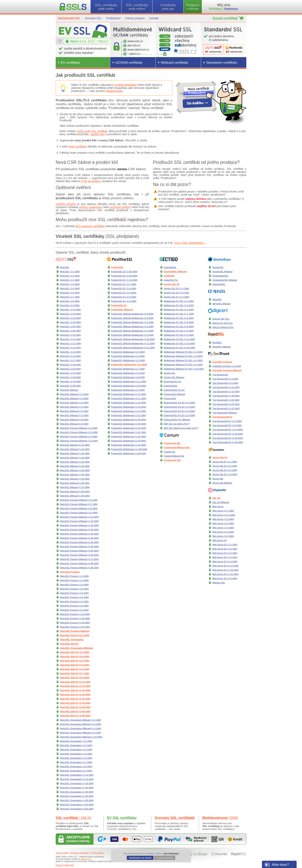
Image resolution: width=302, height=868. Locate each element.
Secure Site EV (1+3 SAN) (225, 470)
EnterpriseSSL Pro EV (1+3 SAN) (179, 415)
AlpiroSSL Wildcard (69, 390)
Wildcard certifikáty (175, 63)
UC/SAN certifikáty (129, 63)
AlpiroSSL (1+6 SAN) (70, 293)
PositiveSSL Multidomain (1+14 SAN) (129, 403)
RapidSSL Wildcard (221, 347)
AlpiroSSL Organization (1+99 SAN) (77, 800)
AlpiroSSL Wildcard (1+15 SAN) (75, 449)
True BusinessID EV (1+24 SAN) (228, 438)
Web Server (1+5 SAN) (223, 523)
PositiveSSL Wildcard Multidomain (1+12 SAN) (133, 348)
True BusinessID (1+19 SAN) (226, 392)
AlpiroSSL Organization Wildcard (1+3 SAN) (81, 728)
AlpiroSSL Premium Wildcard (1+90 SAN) (79, 568)
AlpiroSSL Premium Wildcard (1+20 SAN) (79, 525)
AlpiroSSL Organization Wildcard (77, 648)
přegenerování (114, 91)
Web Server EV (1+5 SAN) (225, 578)
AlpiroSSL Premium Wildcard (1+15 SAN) (79, 521)
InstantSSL (169, 276)
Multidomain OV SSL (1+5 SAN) (179, 322)
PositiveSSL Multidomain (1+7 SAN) (128, 369)
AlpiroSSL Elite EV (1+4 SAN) (75, 652)
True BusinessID (220, 375)
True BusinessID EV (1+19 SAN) (228, 434)
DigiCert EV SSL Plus (222, 323)
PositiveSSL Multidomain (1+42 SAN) (129, 432)
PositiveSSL (117, 267)
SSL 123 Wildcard (221, 502)
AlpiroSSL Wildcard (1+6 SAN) (74, 411)
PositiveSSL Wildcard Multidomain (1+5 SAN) (133, 322)
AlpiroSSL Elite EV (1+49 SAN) (75, 711)
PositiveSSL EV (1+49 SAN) (124, 276)
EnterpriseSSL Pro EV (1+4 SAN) (179, 407)
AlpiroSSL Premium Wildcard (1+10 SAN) (79, 517)
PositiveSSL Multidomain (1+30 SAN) (129, 441)
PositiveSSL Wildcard (122, 310)
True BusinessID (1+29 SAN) (226, 404)
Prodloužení (113, 18)
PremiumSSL (170, 398)
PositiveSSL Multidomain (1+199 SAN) (129, 449)
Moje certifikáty (78, 147)
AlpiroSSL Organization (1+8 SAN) (76, 766)
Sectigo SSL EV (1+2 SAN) (177, 288)
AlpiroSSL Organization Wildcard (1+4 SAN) (81, 724)
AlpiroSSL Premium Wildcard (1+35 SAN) (79, 538)
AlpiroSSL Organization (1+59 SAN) (77, 805)
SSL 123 (216, 498)
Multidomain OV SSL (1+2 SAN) (179, 310)
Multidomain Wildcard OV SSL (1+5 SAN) (183, 365)
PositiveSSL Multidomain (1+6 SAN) (128, 356)
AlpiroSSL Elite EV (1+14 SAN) (75, 682)
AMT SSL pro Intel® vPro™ (177, 424)
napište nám (97, 134)
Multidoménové (220, 818)
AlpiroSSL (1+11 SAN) (70, 343)
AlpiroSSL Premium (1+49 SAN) (75, 627)
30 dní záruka (97, 853)
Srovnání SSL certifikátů (175, 818)
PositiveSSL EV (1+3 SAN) (124, 297)
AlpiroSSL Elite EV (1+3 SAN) (75, 661)
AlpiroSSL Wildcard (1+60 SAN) (75, 483)
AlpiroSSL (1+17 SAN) (70, 360)
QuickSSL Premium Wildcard (227, 370)
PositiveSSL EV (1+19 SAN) (124, 280)
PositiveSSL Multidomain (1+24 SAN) (129, 411)
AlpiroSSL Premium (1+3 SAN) (74, 585)
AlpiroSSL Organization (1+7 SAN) (76, 762)
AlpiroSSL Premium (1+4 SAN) (74, 589)
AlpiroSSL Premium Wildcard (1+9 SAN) (79, 513)
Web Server (218, 506)
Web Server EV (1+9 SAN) (225, 561)
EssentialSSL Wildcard (175, 272)
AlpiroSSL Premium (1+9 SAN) (74, 610)
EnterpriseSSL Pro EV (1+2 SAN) (179, 403)
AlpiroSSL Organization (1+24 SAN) (77, 783)
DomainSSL (218, 267)
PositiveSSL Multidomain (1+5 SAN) (128, 352)
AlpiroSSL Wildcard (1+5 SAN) (74, 407)
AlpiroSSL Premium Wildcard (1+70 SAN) (79, 559)
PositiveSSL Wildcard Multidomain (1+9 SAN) (133, 335)
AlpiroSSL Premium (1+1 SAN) (74, 576)
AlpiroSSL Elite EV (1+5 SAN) (75, 665)
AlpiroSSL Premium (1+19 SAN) (75, 614)
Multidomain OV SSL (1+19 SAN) (179, 339)
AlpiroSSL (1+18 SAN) (70, 365)
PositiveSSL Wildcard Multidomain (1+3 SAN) (133, 318)
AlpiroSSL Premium (70, 572)
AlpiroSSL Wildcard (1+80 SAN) (75, 491)
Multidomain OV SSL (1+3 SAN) (179, 305)
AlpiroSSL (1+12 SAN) (70, 348)
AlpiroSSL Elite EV (69, 644)
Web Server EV (220, 540)
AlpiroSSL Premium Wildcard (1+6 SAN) (79, 500)
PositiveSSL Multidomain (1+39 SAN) (129, 420)
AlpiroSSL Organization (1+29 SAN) (77, 788)
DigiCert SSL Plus (221, 319)
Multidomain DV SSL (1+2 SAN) (179, 301)
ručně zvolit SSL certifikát (92, 131)
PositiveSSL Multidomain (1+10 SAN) (129, 386)
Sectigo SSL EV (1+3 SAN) (177, 297)
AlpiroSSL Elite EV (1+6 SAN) (75, 669)
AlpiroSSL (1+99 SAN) (70, 331)
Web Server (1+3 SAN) (223, 532)
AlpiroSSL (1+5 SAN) (70, 288)
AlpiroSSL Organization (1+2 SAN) (76, 741)
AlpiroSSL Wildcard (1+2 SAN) (74, 394)
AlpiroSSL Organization (72, 640)
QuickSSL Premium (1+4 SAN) (227, 366)
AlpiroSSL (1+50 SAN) (70, 327)
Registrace (231, 9)
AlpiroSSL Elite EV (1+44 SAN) (75, 707)
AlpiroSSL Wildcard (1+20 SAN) (75, 453)
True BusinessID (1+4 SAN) (225, 379)
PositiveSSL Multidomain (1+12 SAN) (129, 394)
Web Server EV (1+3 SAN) (225, 549)
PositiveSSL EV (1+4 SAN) (124, 293)
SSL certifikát (74, 818)
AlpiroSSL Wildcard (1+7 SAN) (74, 415)
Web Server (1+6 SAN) (223, 519)
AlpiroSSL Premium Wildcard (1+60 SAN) (79, 555)
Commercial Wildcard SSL (177, 447)
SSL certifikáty (106, 7)
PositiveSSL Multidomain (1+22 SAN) (129, 415)
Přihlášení (216, 9)
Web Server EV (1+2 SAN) (225, 553)
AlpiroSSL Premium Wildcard (75, 631)
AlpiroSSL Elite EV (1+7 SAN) (75, 673)
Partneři (59, 865)
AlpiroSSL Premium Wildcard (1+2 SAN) (79, 428)
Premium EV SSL (172, 460)
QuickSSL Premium (222, 362)
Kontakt (154, 18)
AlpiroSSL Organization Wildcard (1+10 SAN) (81, 737)
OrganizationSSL (220, 276)
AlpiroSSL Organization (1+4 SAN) (76, 750)
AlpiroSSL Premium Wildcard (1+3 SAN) (79, 432)
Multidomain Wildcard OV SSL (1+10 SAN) (184, 369)
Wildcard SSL (219, 583)
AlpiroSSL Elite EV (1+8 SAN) (75, 678)
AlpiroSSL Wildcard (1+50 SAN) (75, 479)
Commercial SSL (172, 443)
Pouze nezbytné (165, 858)
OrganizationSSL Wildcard (225, 280)
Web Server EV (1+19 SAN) (225, 570)
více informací (171, 854)
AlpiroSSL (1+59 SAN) (70, 377)
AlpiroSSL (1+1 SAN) (70, 272)
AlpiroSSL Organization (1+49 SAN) (77, 796)
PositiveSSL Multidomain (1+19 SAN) (129, 407)
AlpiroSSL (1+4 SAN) (70, 284)
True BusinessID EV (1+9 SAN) (227, 425)
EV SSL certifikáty (122, 818)
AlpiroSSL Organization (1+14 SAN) (77, 775)
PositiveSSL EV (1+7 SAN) (124, 284)
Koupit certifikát (225, 18)
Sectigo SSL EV (172, 284)
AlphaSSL (217, 299)
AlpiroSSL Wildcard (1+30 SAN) (75, 462)
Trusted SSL (170, 452)
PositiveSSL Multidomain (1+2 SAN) (129, 365)
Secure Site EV (220, 457)
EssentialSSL (170, 267)
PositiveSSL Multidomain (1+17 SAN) (129, 398)
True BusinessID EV (222, 417)
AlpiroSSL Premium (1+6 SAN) (74, 597)
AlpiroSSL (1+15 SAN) (70, 339)
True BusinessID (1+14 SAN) (226, 387)
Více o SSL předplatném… (190, 243)
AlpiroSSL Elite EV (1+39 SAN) (75, 703)
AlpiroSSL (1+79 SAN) (70, 382)
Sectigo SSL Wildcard (174, 377)
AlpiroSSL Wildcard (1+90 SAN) (75, 496)
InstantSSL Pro (171, 280)
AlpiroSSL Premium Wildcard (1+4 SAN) (79, 436)
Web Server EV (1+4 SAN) (225, 557)
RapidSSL (217, 342)
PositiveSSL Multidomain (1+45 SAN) (129, 424)
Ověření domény (66, 204)
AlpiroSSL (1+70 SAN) (70, 373)
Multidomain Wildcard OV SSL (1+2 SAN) (183, 352)
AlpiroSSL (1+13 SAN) (70, 352)
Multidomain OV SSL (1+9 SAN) (179, 335)
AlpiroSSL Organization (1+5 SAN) (76, 754)
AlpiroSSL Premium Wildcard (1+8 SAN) (79, 508)
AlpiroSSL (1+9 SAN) (70, 305)
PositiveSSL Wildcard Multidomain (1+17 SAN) (133, 343)
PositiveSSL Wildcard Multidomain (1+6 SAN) (133, 314)
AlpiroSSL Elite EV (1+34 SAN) (75, 699)
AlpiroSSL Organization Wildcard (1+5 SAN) (81, 733)
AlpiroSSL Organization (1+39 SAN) (77, 792)
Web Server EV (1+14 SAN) (225, 566)
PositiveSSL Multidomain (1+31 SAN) (129, 428)
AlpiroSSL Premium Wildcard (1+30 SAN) (79, 534)
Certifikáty (168, 7)
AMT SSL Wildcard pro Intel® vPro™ (181, 428)
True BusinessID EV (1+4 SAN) (227, 421)
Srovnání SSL (93, 18)
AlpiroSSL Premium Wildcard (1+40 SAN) (79, 542)
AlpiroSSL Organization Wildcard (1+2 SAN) (81, 720)
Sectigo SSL (170, 373)
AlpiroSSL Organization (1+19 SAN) (77, 779)
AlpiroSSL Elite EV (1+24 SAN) (75, 686)
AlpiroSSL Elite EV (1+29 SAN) (75, 695)
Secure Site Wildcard (222, 483)
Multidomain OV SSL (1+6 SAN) (179, 318)
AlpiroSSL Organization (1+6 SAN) (76, 758)
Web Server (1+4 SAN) (223, 528)
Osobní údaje (62, 853)
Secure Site (218, 479)
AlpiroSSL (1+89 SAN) (70, 386)
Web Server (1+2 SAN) (223, 536)
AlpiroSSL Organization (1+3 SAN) (76, 745)
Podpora (193, 7)
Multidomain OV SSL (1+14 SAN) (179, 343)
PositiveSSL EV (119, 305)
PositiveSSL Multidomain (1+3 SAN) (128, 360)
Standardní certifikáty (222, 63)
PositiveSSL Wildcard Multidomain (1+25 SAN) (133, 339)
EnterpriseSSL (171, 386)
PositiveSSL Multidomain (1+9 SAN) (128, 390)
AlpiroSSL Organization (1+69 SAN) (77, 809)
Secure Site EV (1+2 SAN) (225, 466)
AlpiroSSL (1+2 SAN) (70, 276)
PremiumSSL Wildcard (174, 394)
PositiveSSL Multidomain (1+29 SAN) (129, 445)
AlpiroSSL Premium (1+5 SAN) (74, 593)
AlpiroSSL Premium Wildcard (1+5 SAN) (79, 441)
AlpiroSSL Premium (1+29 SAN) (75, 618)
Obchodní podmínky (79, 853)
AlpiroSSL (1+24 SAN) (70, 318)
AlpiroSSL (65, 267)
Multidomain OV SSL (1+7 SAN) (179, 314)
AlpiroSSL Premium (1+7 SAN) (74, 601)
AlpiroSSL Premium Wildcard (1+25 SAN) (79, 530)
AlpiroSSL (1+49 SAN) (70, 322)
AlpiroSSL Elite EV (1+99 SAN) (75, 716)
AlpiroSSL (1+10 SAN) (70, 335)
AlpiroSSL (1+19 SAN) (70, 314)
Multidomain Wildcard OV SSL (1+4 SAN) (183, 360)
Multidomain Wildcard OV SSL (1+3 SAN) (183, 356)
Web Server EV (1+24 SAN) (225, 574)
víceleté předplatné (126, 85)
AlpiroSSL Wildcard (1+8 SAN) (74, 420)
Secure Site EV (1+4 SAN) (225, 474)
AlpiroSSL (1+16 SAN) (70, 356)
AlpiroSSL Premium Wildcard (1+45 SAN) (79, 546)
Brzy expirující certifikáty (90, 226)
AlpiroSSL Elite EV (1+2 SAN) (75, 635)
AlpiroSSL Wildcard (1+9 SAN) (74, 424)
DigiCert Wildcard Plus (223, 327)
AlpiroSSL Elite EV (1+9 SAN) (75, 656)
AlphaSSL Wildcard (221, 304)
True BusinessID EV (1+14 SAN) (228, 430)
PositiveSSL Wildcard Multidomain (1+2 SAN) (133, 327)
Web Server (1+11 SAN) (224, 515)
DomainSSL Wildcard (222, 272)
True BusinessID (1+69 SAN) (226, 400)
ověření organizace (91, 207)
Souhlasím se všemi (140, 858)
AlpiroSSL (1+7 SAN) (70, 297)
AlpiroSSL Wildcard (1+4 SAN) (74, 403)
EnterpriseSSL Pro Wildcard (177, 420)
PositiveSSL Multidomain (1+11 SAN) (129, 382)
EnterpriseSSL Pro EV (174, 390)
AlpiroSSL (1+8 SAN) (70, 301)
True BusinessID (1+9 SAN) (225, 383)
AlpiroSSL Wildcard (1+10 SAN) (75, 445)
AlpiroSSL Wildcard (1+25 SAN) (75, 458)
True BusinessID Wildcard (224, 413)
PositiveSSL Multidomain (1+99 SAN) (129, 453)
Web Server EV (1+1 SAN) (225, 545)
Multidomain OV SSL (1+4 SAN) (179, 331)
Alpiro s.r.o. (86, 859)
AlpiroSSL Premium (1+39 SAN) (75, 623)
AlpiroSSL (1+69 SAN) (70, 369)
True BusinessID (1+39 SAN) (226, 396)
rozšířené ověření (120, 207)
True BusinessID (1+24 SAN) (226, 408)
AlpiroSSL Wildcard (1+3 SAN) (74, 398)
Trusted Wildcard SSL (174, 456)
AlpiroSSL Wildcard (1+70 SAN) (75, 487)
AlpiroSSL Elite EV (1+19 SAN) (75, 690)
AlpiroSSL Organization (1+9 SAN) (76, 771)
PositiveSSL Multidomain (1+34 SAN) (129, 436)
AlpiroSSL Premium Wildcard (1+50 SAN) (79, 551)
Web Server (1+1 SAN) (223, 511)
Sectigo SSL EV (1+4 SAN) (177, 293)
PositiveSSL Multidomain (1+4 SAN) (128, 373)
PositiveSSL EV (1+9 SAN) (124, 288)
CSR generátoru (91, 181)
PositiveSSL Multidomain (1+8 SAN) (128, 377)
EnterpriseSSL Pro (172, 382)
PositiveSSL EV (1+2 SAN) (124, 301)
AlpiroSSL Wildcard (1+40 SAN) (75, 470)
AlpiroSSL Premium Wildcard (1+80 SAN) (79, 563)
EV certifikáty (70, 63)
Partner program (135, 18)
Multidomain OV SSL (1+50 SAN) (179, 348)
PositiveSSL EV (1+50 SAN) (124, 272)
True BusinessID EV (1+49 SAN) (228, 442)
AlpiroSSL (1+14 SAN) (70, 310)
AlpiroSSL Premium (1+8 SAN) (74, 606)
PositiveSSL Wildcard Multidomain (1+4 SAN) (133, 331)
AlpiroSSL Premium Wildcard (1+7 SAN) (79, 504)
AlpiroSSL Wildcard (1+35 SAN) (75, 466)
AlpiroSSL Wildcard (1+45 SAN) (75, 475)
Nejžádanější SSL (69, 18)
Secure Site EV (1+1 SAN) (225, 462)
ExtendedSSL (219, 284)
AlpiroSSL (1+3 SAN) (70, 280)
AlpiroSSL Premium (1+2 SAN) (74, 580)
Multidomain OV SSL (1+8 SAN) (179, 327)
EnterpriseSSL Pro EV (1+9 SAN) (179, 411)
